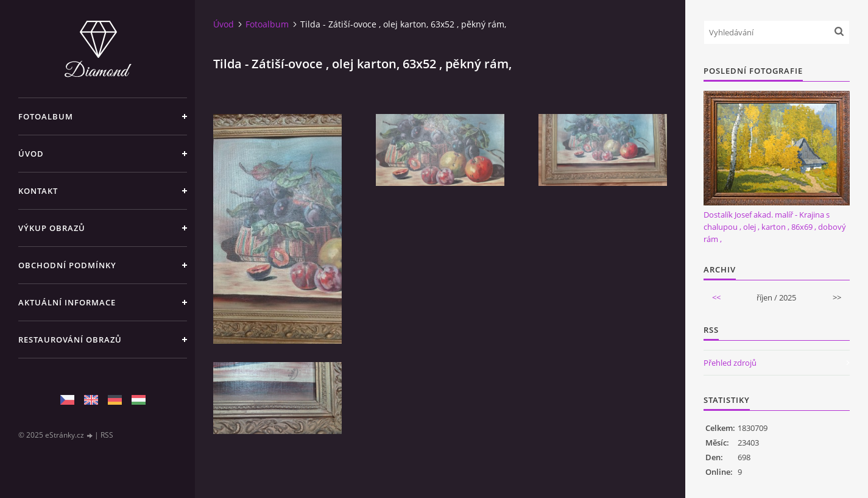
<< (716, 297)
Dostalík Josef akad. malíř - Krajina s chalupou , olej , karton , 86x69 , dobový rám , (775, 227)
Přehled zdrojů (730, 363)
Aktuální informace (67, 302)
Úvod (31, 154)
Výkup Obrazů (52, 228)
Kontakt (38, 191)
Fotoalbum (46, 116)
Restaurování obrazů (70, 340)
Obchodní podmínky (67, 265)
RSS (107, 435)
